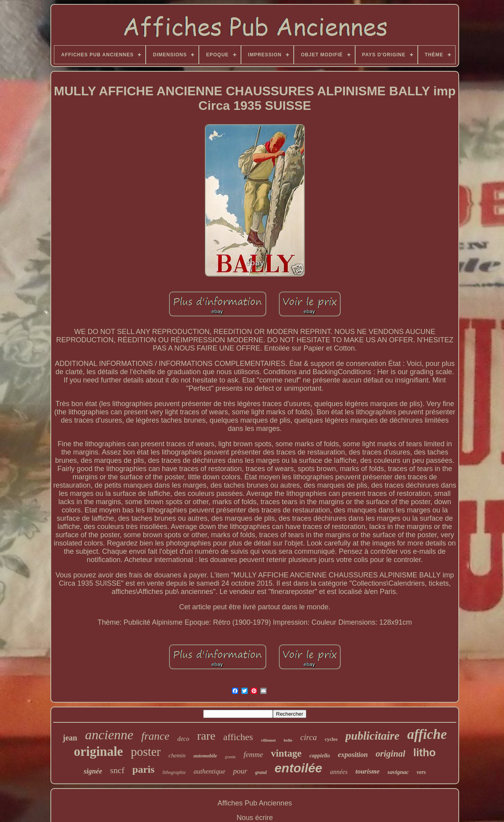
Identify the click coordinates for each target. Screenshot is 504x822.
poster (146, 752)
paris (143, 769)
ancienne (109, 735)
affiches (238, 737)
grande (230, 757)
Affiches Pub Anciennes (255, 803)
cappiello (320, 756)
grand (261, 772)
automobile (205, 756)
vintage (286, 753)
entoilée (298, 768)
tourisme (368, 771)
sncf (117, 770)
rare (206, 736)
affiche (427, 734)
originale (99, 751)
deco (183, 739)
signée (93, 771)
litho (424, 753)
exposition (353, 755)
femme (254, 754)
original (390, 754)
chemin (177, 755)
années (339, 772)
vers (421, 772)
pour (240, 771)
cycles (331, 739)
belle (288, 740)
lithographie (174, 772)
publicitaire (372, 736)
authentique (209, 771)
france (156, 736)
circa (308, 737)
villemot (269, 740)
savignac (398, 772)
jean (70, 738)
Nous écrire (255, 818)
